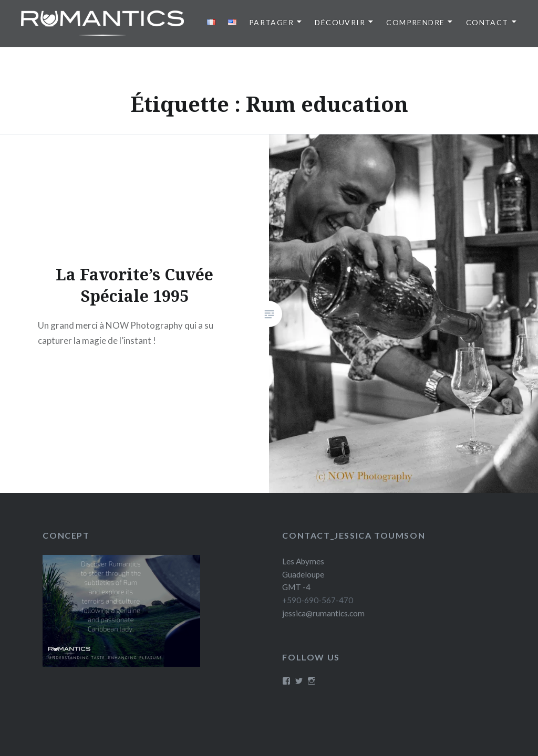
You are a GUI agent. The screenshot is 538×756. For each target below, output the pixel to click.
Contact (487, 22)
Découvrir (340, 22)
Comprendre (415, 22)
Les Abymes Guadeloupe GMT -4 (303, 574)
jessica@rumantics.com (323, 613)
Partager (271, 22)
